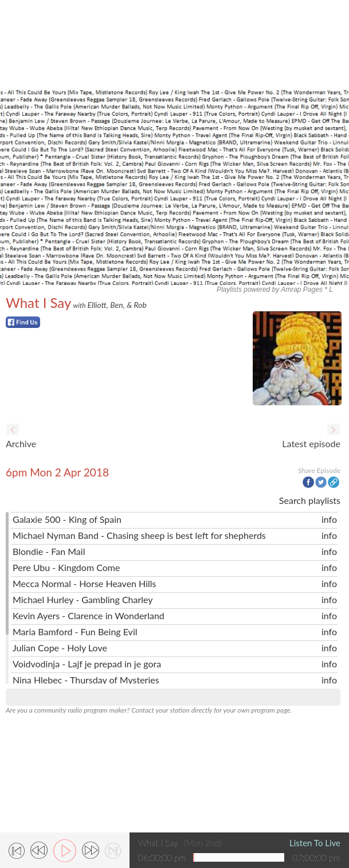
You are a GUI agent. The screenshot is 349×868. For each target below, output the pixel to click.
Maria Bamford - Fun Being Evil (75, 632)
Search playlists (310, 500)
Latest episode (311, 443)
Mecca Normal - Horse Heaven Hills (85, 583)
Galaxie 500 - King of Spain (67, 519)
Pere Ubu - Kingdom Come (66, 567)
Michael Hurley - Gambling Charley (83, 599)
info (329, 519)
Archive (21, 443)
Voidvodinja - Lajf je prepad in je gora (87, 664)
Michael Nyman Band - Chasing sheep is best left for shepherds (139, 535)
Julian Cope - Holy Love (60, 648)
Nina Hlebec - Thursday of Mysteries (86, 680)
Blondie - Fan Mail (49, 551)
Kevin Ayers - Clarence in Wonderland (89, 615)
